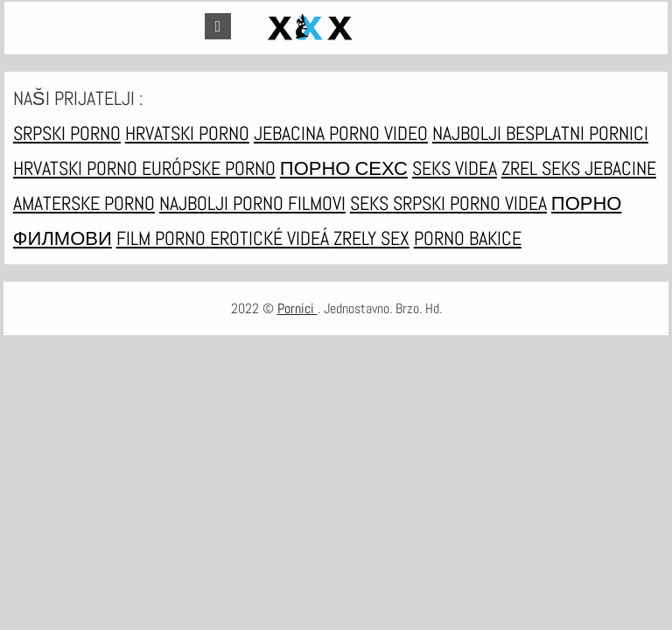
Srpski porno (67, 133)
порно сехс (344, 168)
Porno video (378, 133)
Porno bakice (468, 238)
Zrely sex (371, 238)
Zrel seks (543, 168)
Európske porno (209, 168)
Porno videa (498, 203)
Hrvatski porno (187, 133)
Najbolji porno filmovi (252, 203)
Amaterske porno (84, 203)
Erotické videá (272, 238)
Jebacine (620, 168)
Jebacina (291, 133)
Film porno (163, 238)
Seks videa (455, 168)
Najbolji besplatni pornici (540, 133)
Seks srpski (400, 203)
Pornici (297, 308)
